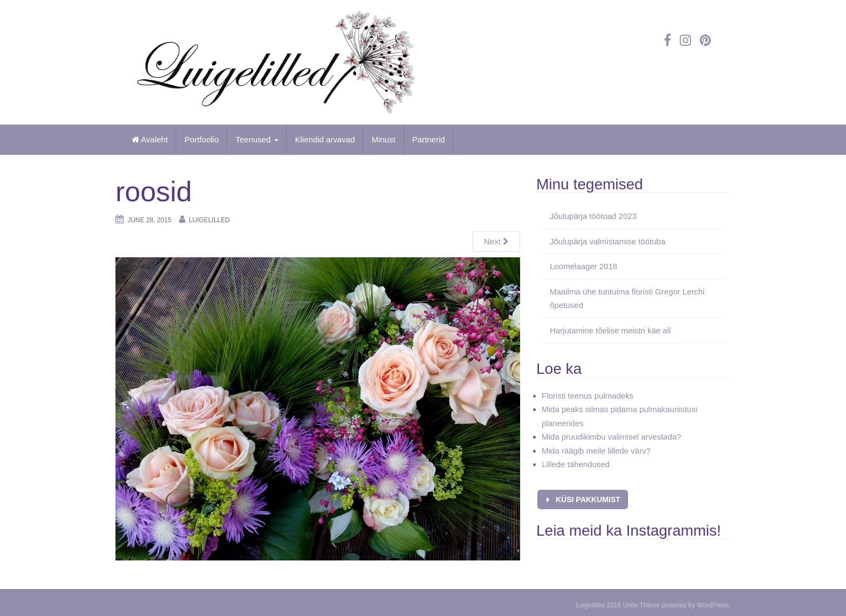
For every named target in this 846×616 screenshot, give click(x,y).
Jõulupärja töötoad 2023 (593, 216)
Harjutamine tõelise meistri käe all (610, 330)
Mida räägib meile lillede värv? (596, 451)
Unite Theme (641, 605)
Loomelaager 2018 (584, 266)
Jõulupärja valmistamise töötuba (608, 241)
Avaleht (150, 139)
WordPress (713, 605)
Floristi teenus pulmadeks (588, 396)
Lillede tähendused (576, 464)
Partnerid (429, 139)
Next (496, 241)
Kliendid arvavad (325, 139)
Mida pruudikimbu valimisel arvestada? (611, 437)
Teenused (257, 139)
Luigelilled (209, 220)
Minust (384, 139)
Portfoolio (202, 139)
